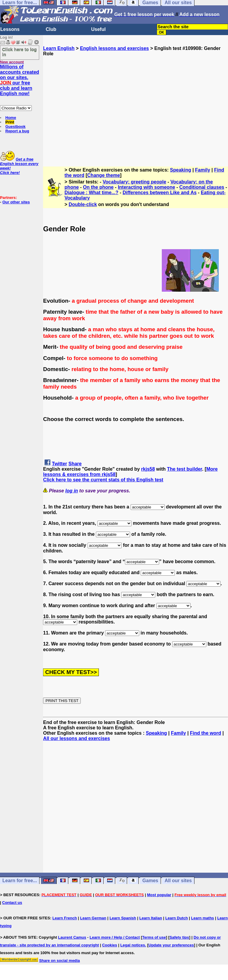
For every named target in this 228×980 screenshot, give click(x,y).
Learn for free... (20, 881)
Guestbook (15, 127)
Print (10, 122)
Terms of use (154, 937)
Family (203, 170)
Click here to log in (19, 52)
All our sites (178, 881)
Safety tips (179, 937)
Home (11, 118)
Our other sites (16, 202)
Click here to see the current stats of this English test (103, 480)
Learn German (93, 918)
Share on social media (60, 961)
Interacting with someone (147, 187)
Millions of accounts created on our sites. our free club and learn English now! (20, 80)
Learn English (59, 48)
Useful (98, 29)
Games (150, 881)
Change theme (104, 175)
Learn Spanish (123, 918)
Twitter (60, 464)
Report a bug (17, 131)
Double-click (83, 204)
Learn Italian (151, 918)
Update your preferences (171, 945)
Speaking (181, 170)
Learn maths (203, 918)
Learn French (65, 918)
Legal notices (133, 945)
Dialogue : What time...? (91, 193)
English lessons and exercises (114, 48)
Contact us (12, 903)
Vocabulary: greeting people (134, 182)
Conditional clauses (202, 187)
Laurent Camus (72, 937)
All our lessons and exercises (76, 738)
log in (72, 491)
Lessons (10, 29)
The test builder (184, 469)
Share (75, 464)
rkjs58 (148, 469)
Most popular (159, 895)
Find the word (206, 733)
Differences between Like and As (160, 193)
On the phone (98, 187)
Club (51, 29)
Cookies (110, 945)
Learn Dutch (177, 918)
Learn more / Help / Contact (115, 937)
